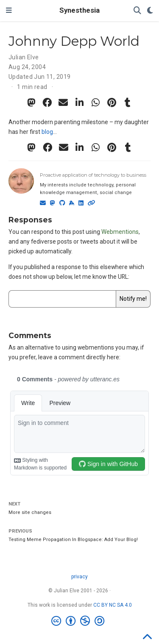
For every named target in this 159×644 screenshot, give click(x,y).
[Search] (137, 11)
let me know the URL (101, 277)
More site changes (30, 512)
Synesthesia (79, 10)
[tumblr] (128, 103)
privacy (79, 577)
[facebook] (47, 103)
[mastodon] (31, 103)
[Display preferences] (150, 11)
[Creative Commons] (79, 621)
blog (47, 132)
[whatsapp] (96, 103)
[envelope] (64, 103)
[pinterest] (112, 103)
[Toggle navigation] (9, 11)
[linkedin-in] (80, 103)
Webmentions (120, 232)
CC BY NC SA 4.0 (113, 605)
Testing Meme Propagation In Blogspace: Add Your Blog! (73, 540)
